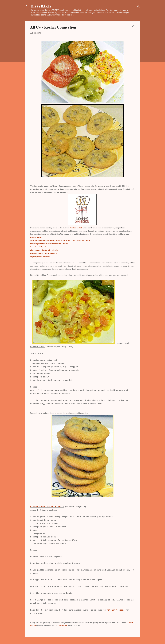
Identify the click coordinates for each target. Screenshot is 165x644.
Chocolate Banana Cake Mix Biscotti (43, 253)
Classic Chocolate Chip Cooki (46, 507)
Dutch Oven (62, 625)
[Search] (138, 7)
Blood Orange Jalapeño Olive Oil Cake (44, 250)
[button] (133, 27)
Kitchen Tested (76, 228)
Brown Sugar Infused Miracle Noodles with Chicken (49, 244)
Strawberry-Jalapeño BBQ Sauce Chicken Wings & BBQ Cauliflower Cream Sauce (60, 240)
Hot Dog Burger (36, 237)
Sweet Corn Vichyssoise (39, 247)
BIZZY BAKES (41, 6)
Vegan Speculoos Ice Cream (40, 257)
